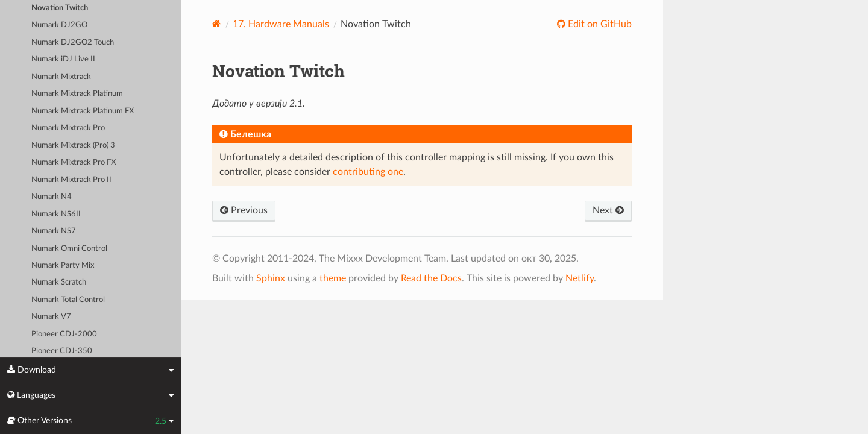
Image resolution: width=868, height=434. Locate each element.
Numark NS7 (54, 231)
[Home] (217, 24)
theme (333, 278)
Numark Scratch (59, 282)
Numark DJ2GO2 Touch (73, 42)
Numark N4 (52, 197)
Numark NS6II (56, 214)
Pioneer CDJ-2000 (64, 334)
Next (608, 210)
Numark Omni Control (69, 249)
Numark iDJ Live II (63, 59)
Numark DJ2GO (59, 25)
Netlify (580, 278)
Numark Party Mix (63, 266)
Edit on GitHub (599, 24)
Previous (244, 210)
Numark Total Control (68, 300)
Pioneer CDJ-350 (62, 351)
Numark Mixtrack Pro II (71, 180)
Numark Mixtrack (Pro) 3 (73, 146)
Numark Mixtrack (61, 77)
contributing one (368, 172)
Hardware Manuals (281, 24)
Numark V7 (51, 317)
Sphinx (271, 278)
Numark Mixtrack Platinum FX (83, 111)
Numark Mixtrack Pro (68, 128)
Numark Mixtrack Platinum (77, 94)
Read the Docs (431, 278)
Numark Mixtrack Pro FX (74, 162)
